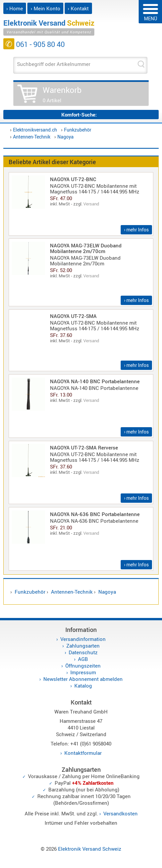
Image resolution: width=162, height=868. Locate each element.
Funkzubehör (78, 130)
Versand (91, 204)
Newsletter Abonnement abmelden (83, 679)
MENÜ (150, 13)
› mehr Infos (136, 230)
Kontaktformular (83, 753)
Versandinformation (83, 639)
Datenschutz (83, 652)
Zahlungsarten (83, 646)
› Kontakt (78, 8)
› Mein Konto (45, 8)
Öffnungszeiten (83, 666)
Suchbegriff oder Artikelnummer (54, 64)
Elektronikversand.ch (35, 130)
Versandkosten (120, 813)
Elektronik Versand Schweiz (90, 849)
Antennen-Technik (32, 137)
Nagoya (65, 137)
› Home (15, 8)
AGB (83, 659)
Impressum (83, 672)
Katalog (83, 686)
